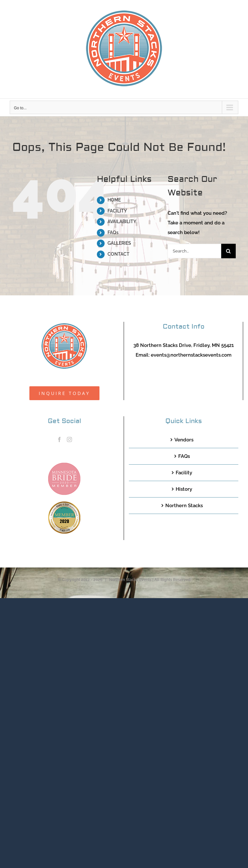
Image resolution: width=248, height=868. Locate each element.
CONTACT (119, 254)
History (184, 489)
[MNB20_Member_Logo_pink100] (64, 465)
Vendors (184, 440)
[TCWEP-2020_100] (64, 504)
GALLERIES (119, 243)
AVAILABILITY (122, 222)
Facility (184, 473)
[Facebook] (59, 439)
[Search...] (194, 251)
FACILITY (117, 211)
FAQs (113, 232)
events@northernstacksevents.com (191, 355)
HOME (114, 200)
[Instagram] (69, 439)
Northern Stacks (184, 506)
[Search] (228, 251)
